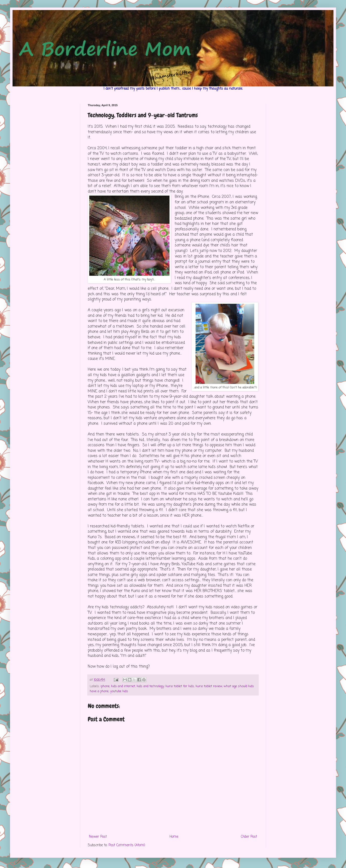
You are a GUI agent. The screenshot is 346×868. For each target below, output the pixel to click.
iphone (105, 686)
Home (174, 837)
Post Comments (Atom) (127, 845)
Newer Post (98, 837)
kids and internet (123, 686)
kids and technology (150, 686)
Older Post (249, 837)
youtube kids (119, 691)
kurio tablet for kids (180, 686)
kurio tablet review (209, 686)
